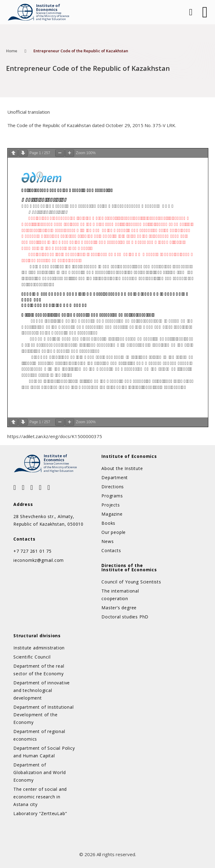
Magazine (112, 514)
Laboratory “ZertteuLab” (40, 813)
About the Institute (122, 468)
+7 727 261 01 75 (32, 551)
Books (108, 523)
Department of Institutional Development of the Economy (44, 715)
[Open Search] (190, 12)
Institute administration (39, 648)
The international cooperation (120, 595)
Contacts (111, 550)
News (107, 541)
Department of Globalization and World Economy (39, 772)
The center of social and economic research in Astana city (40, 797)
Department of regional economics (39, 735)
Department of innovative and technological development (42, 690)
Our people (114, 532)
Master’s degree (119, 608)
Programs (112, 496)
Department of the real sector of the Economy (39, 670)
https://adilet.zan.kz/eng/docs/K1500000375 (55, 436)
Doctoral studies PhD (125, 617)
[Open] (205, 12)
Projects (111, 505)
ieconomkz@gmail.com (39, 560)
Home (12, 51)
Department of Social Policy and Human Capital (44, 752)
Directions (113, 487)
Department (115, 477)
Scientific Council (32, 657)
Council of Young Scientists (131, 582)
